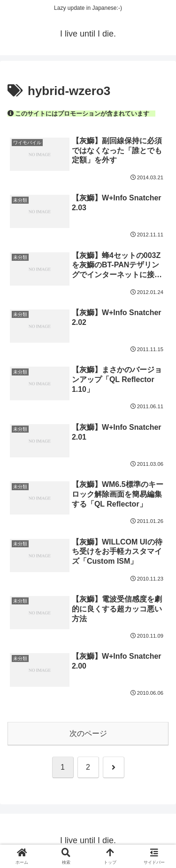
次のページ (88, 733)
